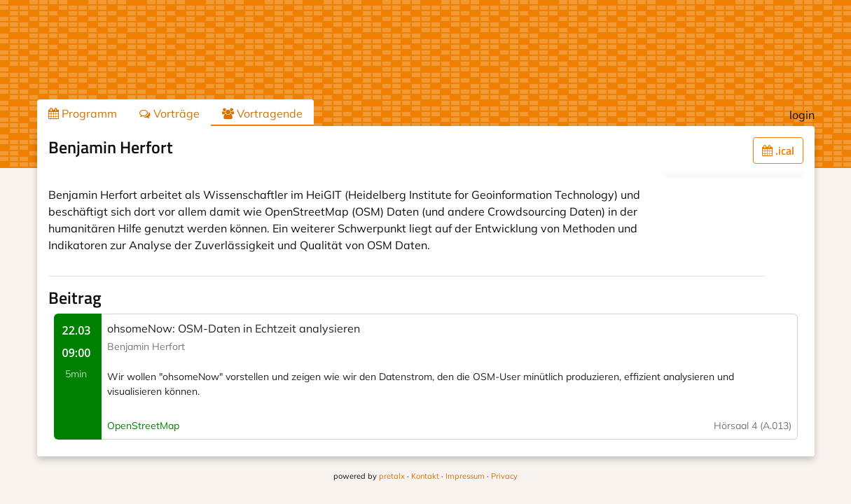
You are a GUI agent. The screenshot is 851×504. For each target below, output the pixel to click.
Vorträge (169, 113)
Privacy (504, 476)
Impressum (465, 476)
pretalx (392, 476)
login (802, 115)
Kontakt (425, 476)
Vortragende (262, 113)
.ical (778, 150)
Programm (83, 113)
